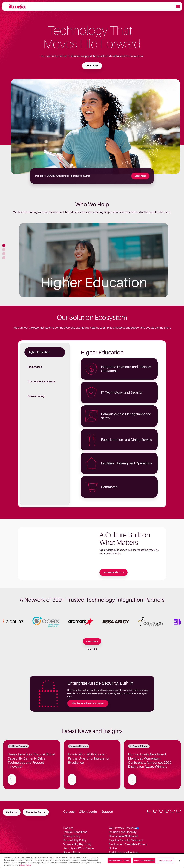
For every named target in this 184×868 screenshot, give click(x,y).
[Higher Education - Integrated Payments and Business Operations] (119, 369)
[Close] (180, 860)
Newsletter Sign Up (36, 812)
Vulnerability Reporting (77, 844)
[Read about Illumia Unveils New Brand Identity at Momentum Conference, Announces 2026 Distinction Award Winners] (132, 780)
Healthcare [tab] (35, 367)
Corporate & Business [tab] (42, 381)
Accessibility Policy (75, 840)
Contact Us (12, 812)
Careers (69, 812)
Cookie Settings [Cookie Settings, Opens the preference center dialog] (166, 860)
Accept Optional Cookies (119, 860)
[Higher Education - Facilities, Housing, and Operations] (119, 463)
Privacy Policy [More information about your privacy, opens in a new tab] (25, 865)
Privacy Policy (72, 836)
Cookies (68, 828)
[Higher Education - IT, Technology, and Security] (119, 392)
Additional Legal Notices (124, 852)
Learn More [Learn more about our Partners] (92, 641)
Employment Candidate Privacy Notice (128, 846)
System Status (72, 852)
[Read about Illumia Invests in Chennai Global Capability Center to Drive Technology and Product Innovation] (12, 780)
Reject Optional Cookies (144, 860)
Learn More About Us (114, 572)
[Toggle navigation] (178, 7)
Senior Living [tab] (36, 396)
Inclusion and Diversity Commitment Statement (123, 834)
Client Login (88, 812)
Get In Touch (92, 66)
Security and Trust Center (79, 848)
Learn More (140, 176)
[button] (4, 245)
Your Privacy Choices (122, 828)
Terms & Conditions (75, 832)
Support (107, 812)
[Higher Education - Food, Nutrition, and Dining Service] (119, 440)
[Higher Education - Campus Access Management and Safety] (119, 416)
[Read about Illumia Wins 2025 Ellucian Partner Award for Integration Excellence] (72, 780)
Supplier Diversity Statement (126, 840)
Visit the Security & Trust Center (88, 703)
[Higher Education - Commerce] (119, 487)
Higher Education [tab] (39, 352)
